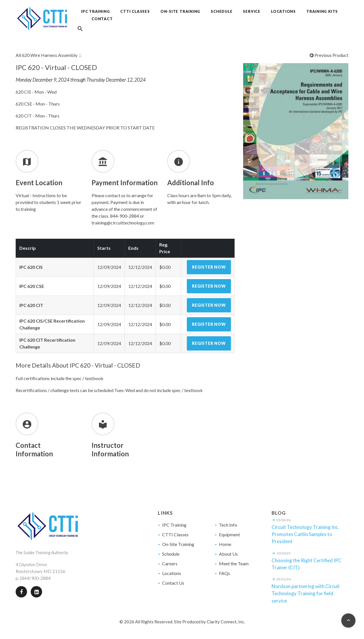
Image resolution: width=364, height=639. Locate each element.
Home (225, 544)
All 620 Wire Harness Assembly (46, 55)
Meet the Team (234, 563)
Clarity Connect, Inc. (226, 622)
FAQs (225, 573)
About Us (228, 554)
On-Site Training (178, 544)
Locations (172, 573)
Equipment (229, 534)
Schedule (171, 554)
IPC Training (174, 525)
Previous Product (329, 55)
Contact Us (173, 583)
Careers (170, 563)
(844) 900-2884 (35, 578)
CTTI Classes (175, 534)
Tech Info (228, 525)
